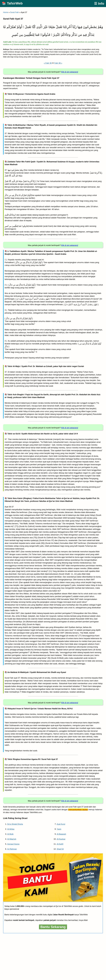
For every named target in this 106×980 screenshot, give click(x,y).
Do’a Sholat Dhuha (15, 824)
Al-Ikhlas (11, 829)
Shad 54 (60, 849)
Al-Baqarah (61, 834)
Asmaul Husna (13, 844)
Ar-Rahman (12, 849)
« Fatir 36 (48, 63)
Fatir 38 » (58, 63)
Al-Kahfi (60, 844)
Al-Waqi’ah (12, 839)
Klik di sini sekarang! (70, 72)
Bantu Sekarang (53, 927)
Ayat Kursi (61, 824)
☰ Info (99, 4)
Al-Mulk (10, 834)
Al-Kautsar (61, 839)
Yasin (59, 829)
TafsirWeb (15, 3)
